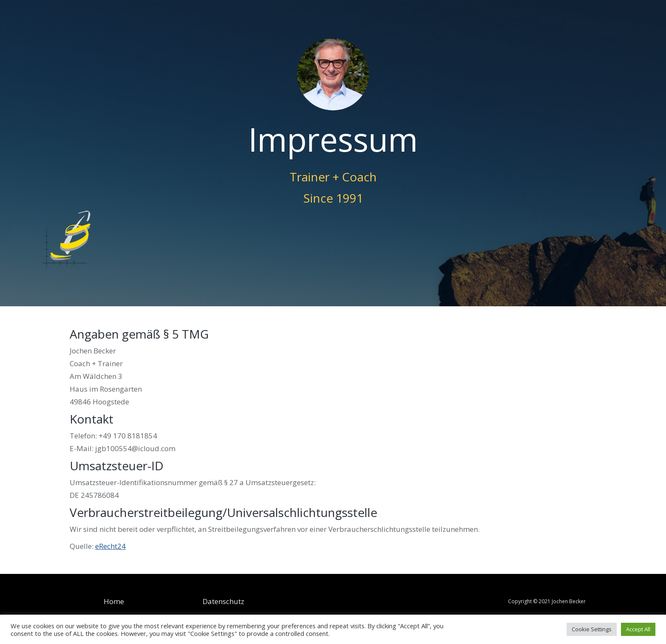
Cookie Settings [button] (592, 629)
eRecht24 (110, 546)
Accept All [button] (638, 629)
